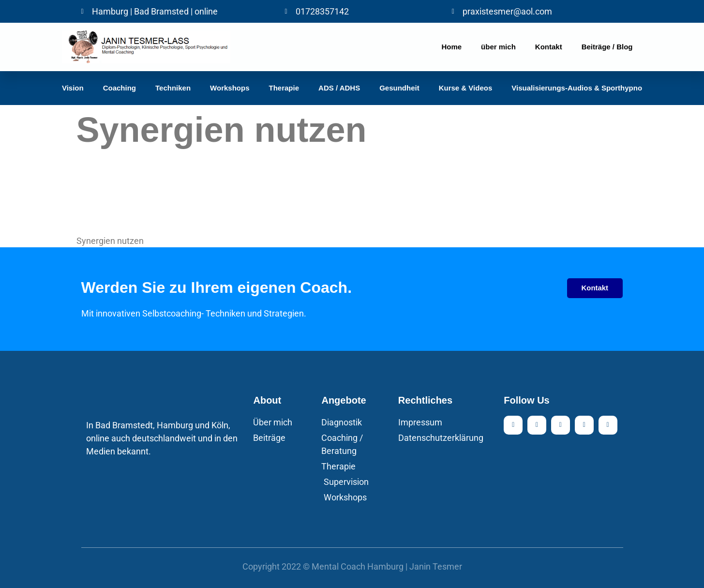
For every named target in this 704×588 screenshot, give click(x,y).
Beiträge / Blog (607, 47)
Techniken (173, 88)
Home (451, 47)
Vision (73, 88)
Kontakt (549, 47)
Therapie (284, 88)
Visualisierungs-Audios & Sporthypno (577, 88)
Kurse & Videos (466, 88)
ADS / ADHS (339, 88)
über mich (498, 47)
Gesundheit (399, 88)
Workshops (230, 88)
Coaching (120, 88)
